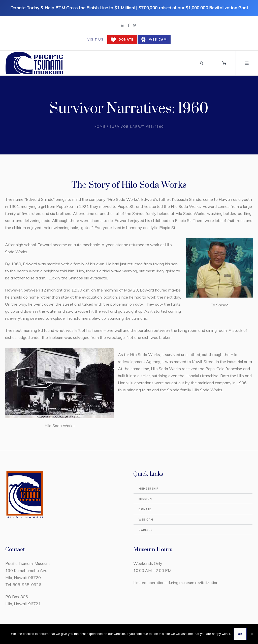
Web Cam (158, 39)
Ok (240, 634)
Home (100, 127)
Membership (149, 489)
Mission (145, 499)
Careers (146, 530)
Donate (126, 39)
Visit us (95, 39)
